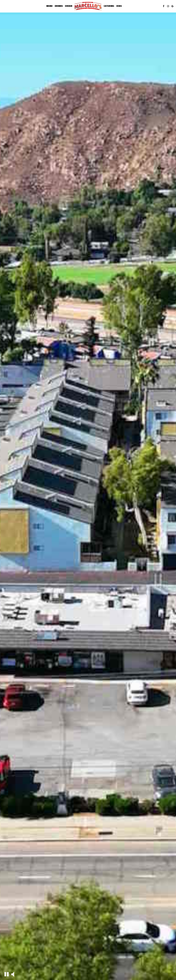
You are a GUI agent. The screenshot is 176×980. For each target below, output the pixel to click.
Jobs (119, 6)
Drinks (59, 6)
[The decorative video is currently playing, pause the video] (7, 974)
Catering (109, 6)
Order (69, 6)
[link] (88, 6)
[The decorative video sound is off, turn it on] (13, 974)
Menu (49, 6)
